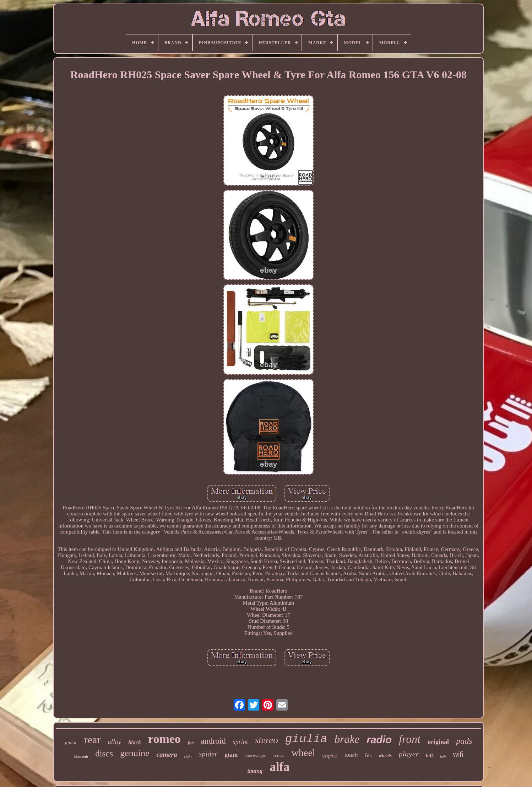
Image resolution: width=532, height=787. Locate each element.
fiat (191, 743)
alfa (279, 767)
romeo (164, 739)
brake (347, 739)
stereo (267, 740)
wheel (303, 753)
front (410, 739)
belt (443, 756)
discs (104, 753)
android (213, 741)
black (135, 742)
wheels (385, 756)
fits (368, 755)
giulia (306, 739)
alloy (114, 742)
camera (167, 754)
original (438, 742)
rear (93, 740)
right (188, 756)
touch (351, 755)
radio (379, 740)
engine (330, 756)
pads (464, 741)
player (409, 754)
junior (71, 743)
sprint (240, 742)
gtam (231, 755)
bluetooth (81, 757)
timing (255, 771)
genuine (135, 753)
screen (279, 756)
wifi (458, 754)
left (429, 755)
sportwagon (256, 756)
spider (208, 754)
